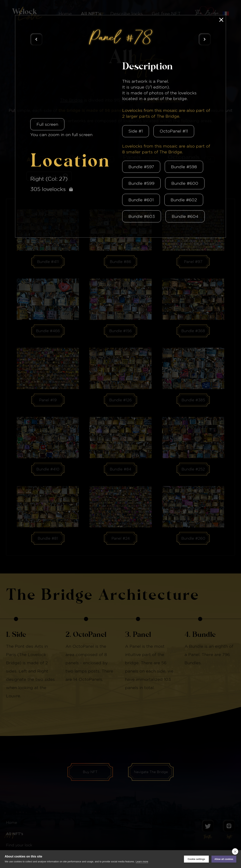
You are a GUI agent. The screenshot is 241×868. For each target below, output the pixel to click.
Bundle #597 (141, 167)
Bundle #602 (184, 200)
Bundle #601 (141, 200)
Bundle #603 (142, 216)
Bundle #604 (185, 216)
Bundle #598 (184, 167)
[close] (235, 851)
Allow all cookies (224, 859)
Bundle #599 (141, 183)
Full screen (47, 124)
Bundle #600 (185, 183)
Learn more (142, 862)
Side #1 (136, 131)
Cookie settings (196, 859)
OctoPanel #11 (174, 131)
